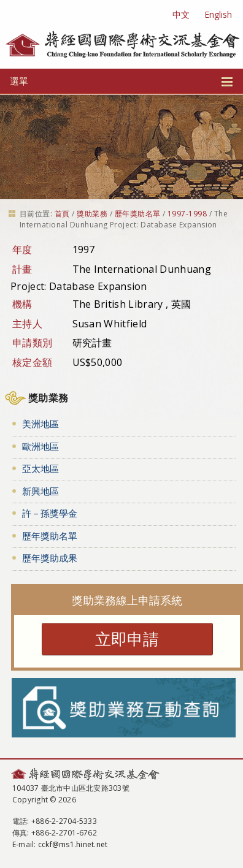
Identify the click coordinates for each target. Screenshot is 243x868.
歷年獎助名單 (138, 214)
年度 (22, 249)
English (218, 14)
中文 (181, 14)
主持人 (27, 324)
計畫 (22, 269)
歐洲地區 (40, 446)
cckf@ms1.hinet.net (73, 844)
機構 (22, 304)
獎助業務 (92, 214)
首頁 (62, 214)
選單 (121, 81)
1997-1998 (187, 214)
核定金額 (32, 362)
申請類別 (32, 343)
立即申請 (127, 639)
